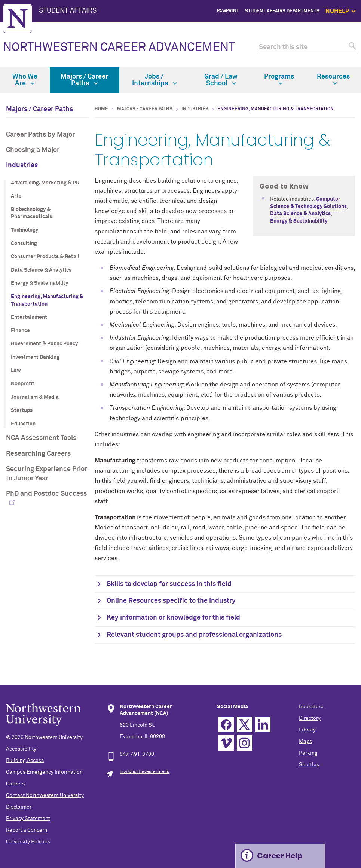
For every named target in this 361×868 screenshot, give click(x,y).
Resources (333, 79)
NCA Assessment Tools (41, 438)
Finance (20, 331)
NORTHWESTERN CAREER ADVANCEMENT (119, 48)
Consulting (24, 244)
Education (23, 424)
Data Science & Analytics (41, 270)
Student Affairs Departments (282, 11)
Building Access (25, 761)
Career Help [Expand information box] (280, 856)
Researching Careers (38, 454)
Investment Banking (35, 357)
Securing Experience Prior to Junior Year (47, 474)
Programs (279, 79)
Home (101, 109)
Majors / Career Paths (84, 80)
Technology (25, 230)
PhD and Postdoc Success (46, 494)
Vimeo (226, 743)
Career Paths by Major (40, 135)
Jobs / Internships (154, 80)
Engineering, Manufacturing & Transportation (47, 300)
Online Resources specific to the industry (171, 601)
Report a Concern (27, 830)
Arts (16, 196)
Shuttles (309, 765)
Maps (305, 742)
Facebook (226, 725)
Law (16, 370)
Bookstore (311, 707)
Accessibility (21, 749)
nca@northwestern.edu (145, 772)
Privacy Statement (28, 819)
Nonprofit (23, 384)
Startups (22, 410)
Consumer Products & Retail (45, 257)
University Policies (28, 842)
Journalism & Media (35, 397)
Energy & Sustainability (39, 283)
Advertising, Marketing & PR (45, 183)
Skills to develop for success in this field (169, 584)
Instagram (244, 743)
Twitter (244, 725)
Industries (22, 165)
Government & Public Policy (44, 344)
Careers (15, 784)
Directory (310, 718)
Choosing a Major (33, 150)
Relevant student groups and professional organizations (194, 635)
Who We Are (25, 80)
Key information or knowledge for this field (173, 618)
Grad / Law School (221, 80)
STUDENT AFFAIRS (68, 11)
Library (307, 730)
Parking (308, 753)
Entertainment (29, 317)
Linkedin (263, 725)
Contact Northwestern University (45, 795)
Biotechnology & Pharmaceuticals (31, 213)
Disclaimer (19, 807)
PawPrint (228, 11)
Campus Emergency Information (44, 772)
